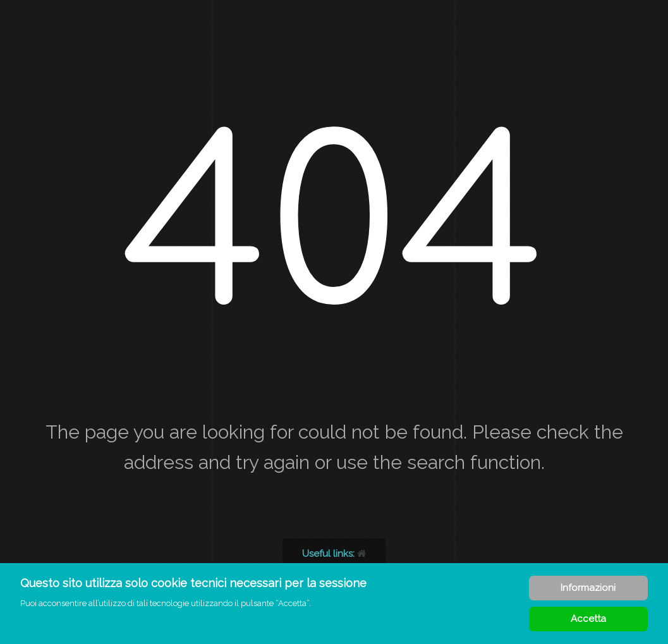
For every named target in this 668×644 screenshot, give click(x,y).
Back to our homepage (358, 554)
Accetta (588, 619)
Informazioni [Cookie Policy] (588, 588)
